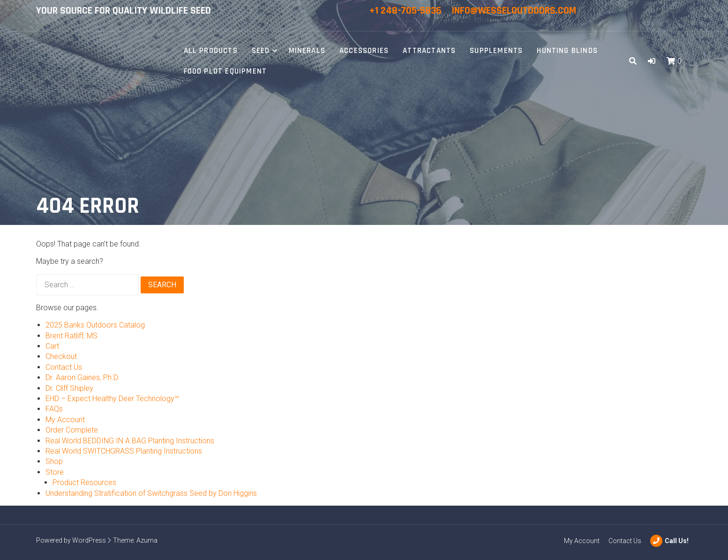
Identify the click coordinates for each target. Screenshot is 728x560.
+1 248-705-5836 (406, 11)
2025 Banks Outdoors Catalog (95, 325)
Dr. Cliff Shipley (69, 388)
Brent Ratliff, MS (71, 336)
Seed (261, 51)
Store (55, 472)
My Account (65, 420)
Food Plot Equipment (225, 71)
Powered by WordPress (71, 540)
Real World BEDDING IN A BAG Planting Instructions (130, 441)
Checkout (61, 356)
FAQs (54, 409)
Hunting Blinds (567, 51)
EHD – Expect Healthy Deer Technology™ (112, 399)
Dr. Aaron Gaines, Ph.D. (83, 377)
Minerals (307, 51)
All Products (211, 51)
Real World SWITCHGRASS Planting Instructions (124, 451)
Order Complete (72, 430)
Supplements (496, 51)
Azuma (147, 540)
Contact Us (64, 367)
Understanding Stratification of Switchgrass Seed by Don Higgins (151, 493)
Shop (54, 461)
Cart (52, 346)
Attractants (429, 51)
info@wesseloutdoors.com (514, 11)
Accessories (364, 51)
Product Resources (84, 482)
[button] (652, 61)
